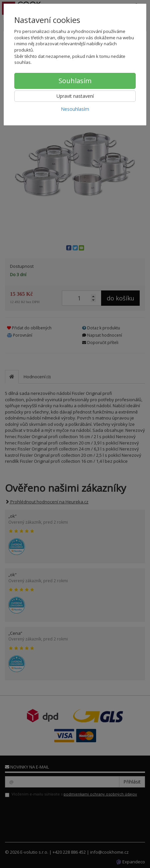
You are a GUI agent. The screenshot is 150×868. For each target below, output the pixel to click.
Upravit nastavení (75, 96)
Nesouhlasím (75, 109)
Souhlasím (75, 81)
